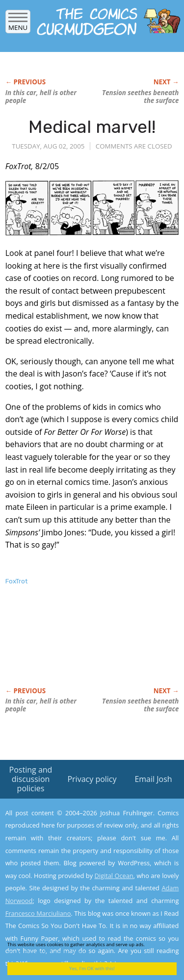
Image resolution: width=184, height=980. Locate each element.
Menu (18, 24)
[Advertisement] (84, 647)
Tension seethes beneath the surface (140, 97)
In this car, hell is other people (41, 97)
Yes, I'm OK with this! (92, 968)
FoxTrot (16, 581)
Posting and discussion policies (31, 779)
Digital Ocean (114, 876)
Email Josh (153, 779)
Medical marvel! (92, 127)
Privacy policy (92, 779)
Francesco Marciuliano (38, 913)
